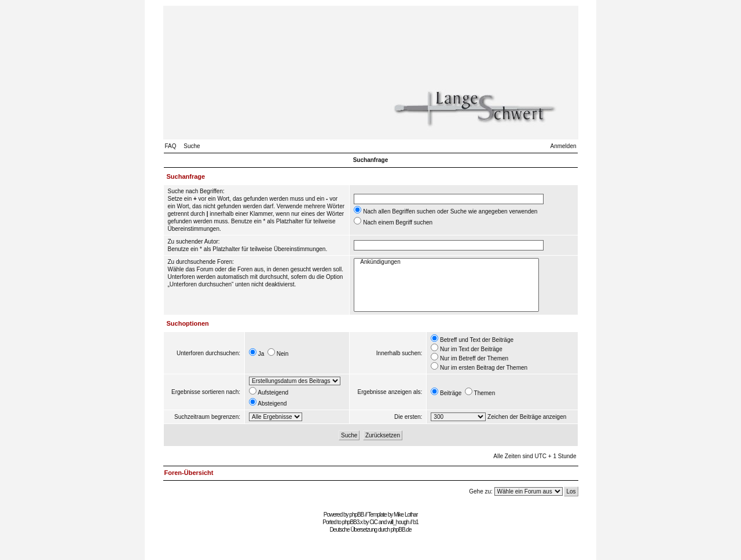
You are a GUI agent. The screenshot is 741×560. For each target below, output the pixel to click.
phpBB (356, 515)
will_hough (398, 522)
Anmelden (563, 146)
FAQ (171, 146)
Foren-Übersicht (189, 473)
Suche (192, 146)
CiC (373, 522)
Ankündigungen (446, 262)
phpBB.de (401, 530)
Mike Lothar (406, 515)
